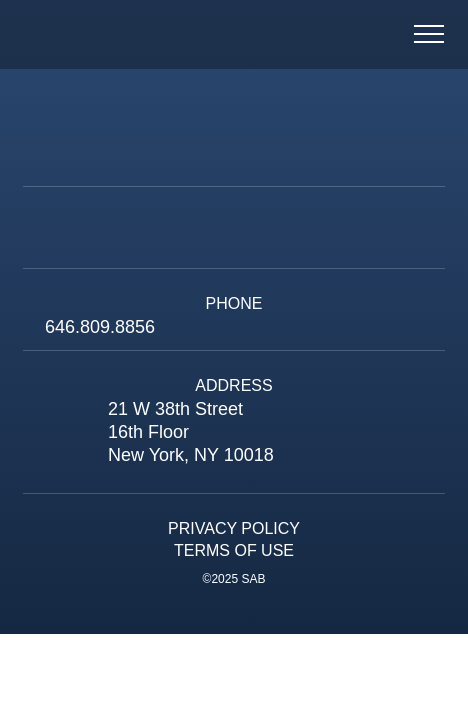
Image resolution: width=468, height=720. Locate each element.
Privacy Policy (234, 528)
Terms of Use (234, 550)
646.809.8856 (100, 327)
